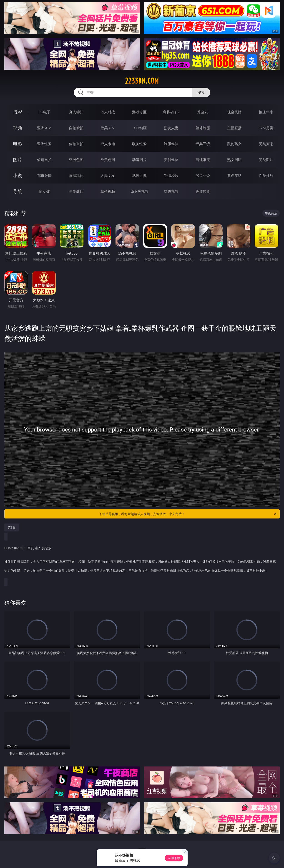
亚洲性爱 (44, 144)
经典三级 (203, 144)
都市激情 (44, 176)
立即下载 (174, 858)
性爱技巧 (266, 176)
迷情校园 (171, 176)
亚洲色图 (76, 160)
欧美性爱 (139, 144)
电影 (18, 144)
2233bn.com (142, 81)
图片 (18, 160)
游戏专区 (139, 112)
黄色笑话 (234, 176)
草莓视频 (108, 191)
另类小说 (203, 176)
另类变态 (266, 144)
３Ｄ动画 (139, 128)
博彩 (18, 112)
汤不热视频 (139, 191)
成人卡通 (108, 144)
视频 (18, 128)
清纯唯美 (203, 160)
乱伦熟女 (234, 144)
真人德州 (76, 112)
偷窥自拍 (44, 160)
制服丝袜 (171, 144)
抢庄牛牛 (266, 112)
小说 (18, 175)
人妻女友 (108, 176)
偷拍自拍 (76, 144)
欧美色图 (108, 160)
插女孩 (44, 191)
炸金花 (203, 112)
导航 (18, 191)
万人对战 (108, 112)
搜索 (201, 92)
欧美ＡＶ (108, 128)
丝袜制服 (203, 128)
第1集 (12, 527)
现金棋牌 (234, 112)
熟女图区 (234, 160)
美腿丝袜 (171, 160)
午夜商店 (76, 191)
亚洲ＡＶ (44, 128)
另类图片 (266, 160)
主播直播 (234, 128)
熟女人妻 (171, 128)
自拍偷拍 (76, 128)
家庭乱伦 (76, 176)
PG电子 (44, 112)
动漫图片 (139, 160)
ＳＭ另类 (266, 128)
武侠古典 (139, 176)
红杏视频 (171, 191)
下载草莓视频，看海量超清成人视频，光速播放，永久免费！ (188, 514)
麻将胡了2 (171, 112)
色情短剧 (203, 191)
